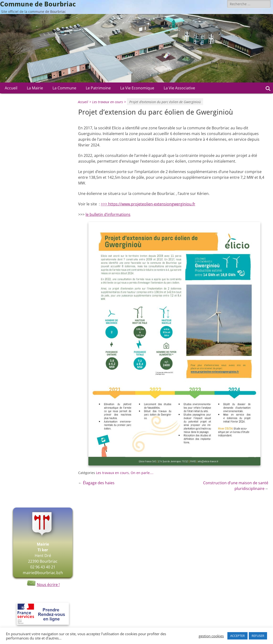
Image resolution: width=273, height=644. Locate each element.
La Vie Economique (137, 88)
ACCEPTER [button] (237, 636)
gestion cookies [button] (211, 636)
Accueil (11, 88)
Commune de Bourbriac (38, 4)
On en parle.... (142, 473)
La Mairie (35, 88)
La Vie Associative (179, 88)
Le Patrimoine (98, 88)
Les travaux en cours (110, 102)
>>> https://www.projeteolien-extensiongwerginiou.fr (148, 204)
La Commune (64, 88)
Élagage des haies (99, 483)
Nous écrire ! (43, 585)
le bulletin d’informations (108, 214)
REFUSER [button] (258, 636)
